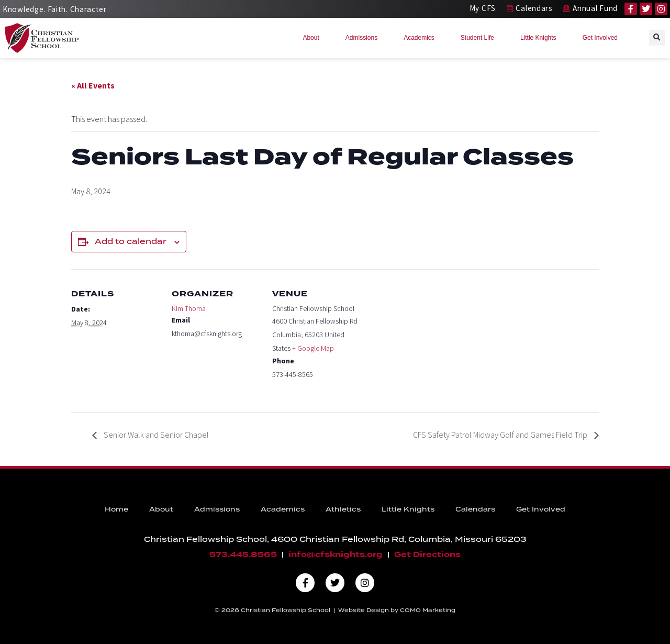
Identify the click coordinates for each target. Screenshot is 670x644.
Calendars (475, 509)
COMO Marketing (428, 610)
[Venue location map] (428, 341)
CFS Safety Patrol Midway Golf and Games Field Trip (501, 435)
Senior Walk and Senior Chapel (155, 435)
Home (116, 509)
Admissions (364, 38)
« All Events (93, 85)
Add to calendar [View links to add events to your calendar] (131, 241)
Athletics (343, 509)
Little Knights (541, 38)
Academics (422, 38)
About (313, 38)
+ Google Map (313, 348)
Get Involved (603, 38)
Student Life (480, 38)
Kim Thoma (189, 308)
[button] (657, 38)
